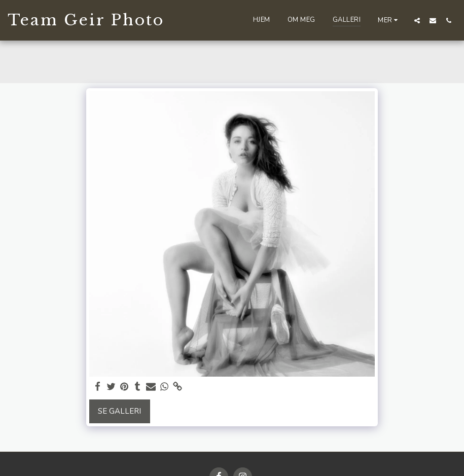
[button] (417, 20)
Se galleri (119, 411)
